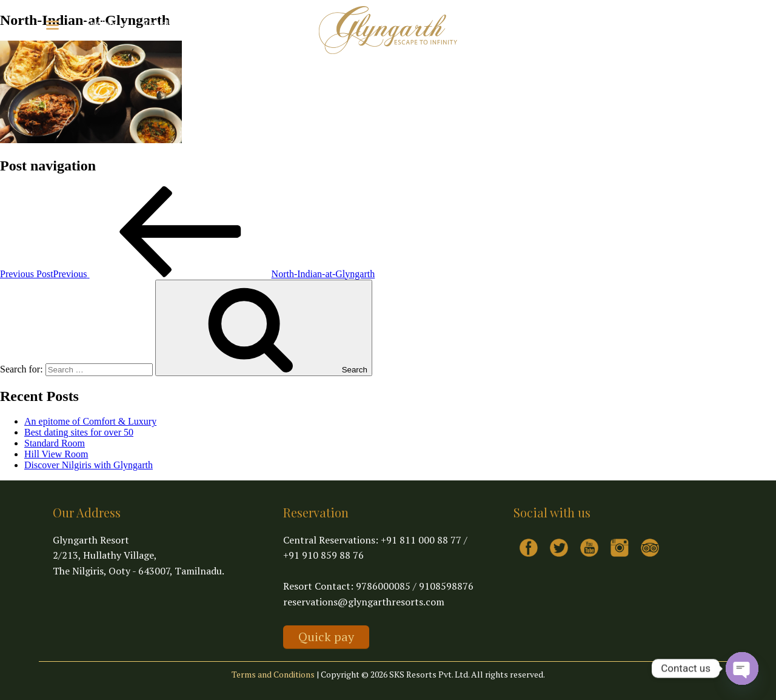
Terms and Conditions (273, 674)
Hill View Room (56, 454)
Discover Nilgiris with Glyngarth (89, 465)
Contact (216, 24)
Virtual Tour (166, 24)
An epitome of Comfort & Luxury (90, 421)
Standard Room (55, 443)
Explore (108, 24)
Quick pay (326, 637)
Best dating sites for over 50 (79, 432)
